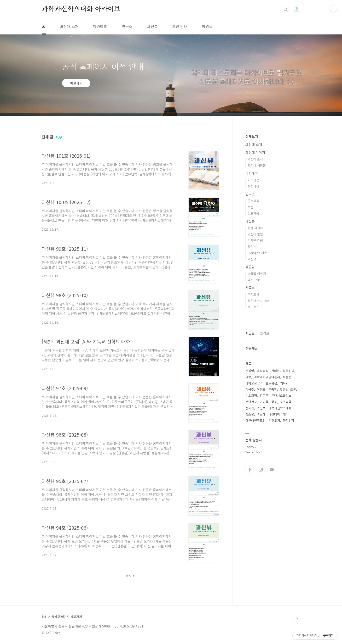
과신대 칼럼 (255, 234)
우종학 (273, 389)
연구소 (127, 26)
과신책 (252, 259)
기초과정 (253, 180)
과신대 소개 (69, 26)
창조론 (250, 414)
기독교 (284, 383)
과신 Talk (254, 280)
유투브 (272, 470)
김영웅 (264, 402)
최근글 (250, 333)
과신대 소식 (255, 159)
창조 (274, 402)
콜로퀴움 (253, 201)
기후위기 (274, 420)
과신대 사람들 (257, 165)
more (130, 575)
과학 (248, 377)
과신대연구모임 (255, 420)
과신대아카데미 (278, 414)
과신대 (261, 414)
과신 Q (252, 247)
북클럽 (250, 267)
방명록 (207, 26)
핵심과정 (253, 186)
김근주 (264, 396)
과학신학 (289, 420)
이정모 (261, 389)
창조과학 (286, 402)
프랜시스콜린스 (281, 396)
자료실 (250, 288)
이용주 (250, 389)
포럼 (250, 207)
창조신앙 (289, 371)
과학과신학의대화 (280, 408)
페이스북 (250, 470)
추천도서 (253, 294)
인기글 (264, 333)
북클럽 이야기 (257, 274)
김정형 (250, 371)
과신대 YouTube (258, 301)
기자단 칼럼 (255, 240)
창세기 (250, 408)
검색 (286, 10)
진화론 (276, 371)
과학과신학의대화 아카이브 (81, 9)
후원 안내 (180, 26)
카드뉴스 (253, 307)
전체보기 (252, 136)
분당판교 (251, 402)
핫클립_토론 (288, 389)
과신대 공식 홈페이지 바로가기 (62, 617)
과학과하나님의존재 (267, 377)
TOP (297, 619)
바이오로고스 (254, 383)
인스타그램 (261, 470)
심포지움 (253, 213)
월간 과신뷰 (255, 228)
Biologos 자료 (257, 253)
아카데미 (100, 26)
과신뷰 (152, 26)
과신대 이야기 (255, 152)
